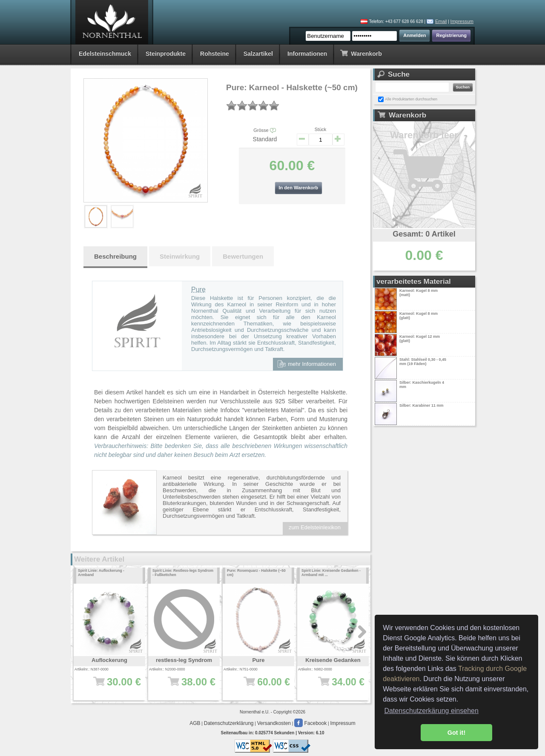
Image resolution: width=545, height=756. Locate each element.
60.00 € (261, 686)
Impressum (462, 21)
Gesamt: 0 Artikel (424, 234)
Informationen (307, 54)
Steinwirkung (180, 256)
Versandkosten (274, 723)
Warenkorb (361, 53)
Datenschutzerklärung (229, 723)
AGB (195, 723)
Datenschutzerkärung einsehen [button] (431, 711)
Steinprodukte (166, 54)
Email (441, 21)
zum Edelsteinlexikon (315, 527)
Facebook (310, 723)
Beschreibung (115, 256)
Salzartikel (258, 54)
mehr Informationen (307, 364)
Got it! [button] (456, 733)
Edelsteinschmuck (105, 54)
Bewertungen (243, 256)
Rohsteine (215, 54)
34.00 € (336, 686)
